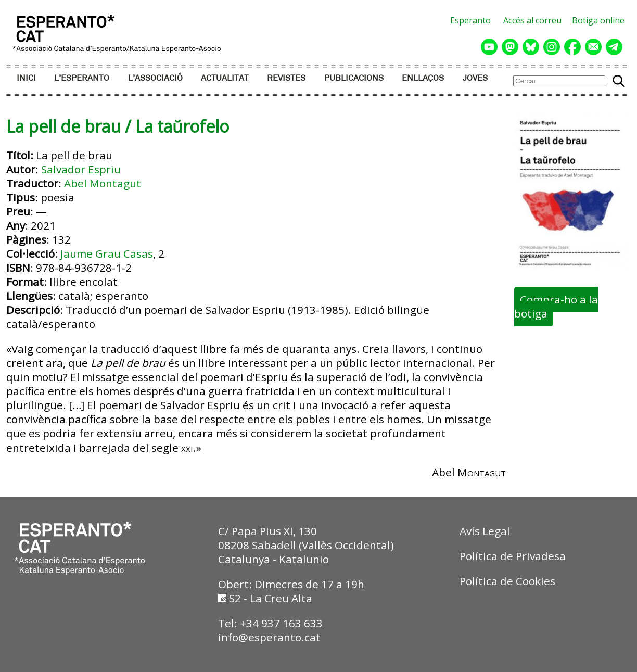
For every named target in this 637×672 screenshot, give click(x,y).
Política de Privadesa (513, 556)
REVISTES (286, 78)
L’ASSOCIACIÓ (155, 78)
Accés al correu (532, 20)
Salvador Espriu (81, 169)
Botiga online (598, 20)
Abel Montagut (103, 183)
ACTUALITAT (225, 78)
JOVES (475, 78)
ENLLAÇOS (423, 78)
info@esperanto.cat (269, 637)
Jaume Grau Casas (107, 253)
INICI (26, 78)
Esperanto (470, 20)
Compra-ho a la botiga (556, 307)
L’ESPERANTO (82, 78)
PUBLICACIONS (354, 78)
